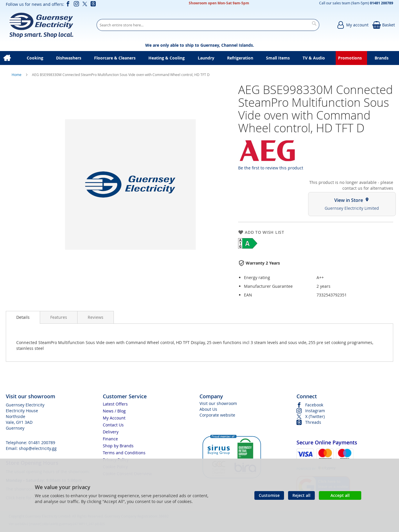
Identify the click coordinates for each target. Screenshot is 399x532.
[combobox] (208, 25)
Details (23, 317)
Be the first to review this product (271, 168)
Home (17, 75)
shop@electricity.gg (38, 448)
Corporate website (217, 415)
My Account (114, 418)
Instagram (315, 411)
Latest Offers (115, 404)
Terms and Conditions (124, 453)
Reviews (96, 317)
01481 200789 (42, 443)
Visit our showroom (218, 403)
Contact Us (113, 425)
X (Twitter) (315, 416)
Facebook (314, 405)
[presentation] (23, 317)
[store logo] (41, 25)
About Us (208, 409)
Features (59, 317)
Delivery (111, 432)
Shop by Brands (118, 446)
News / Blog (114, 411)
